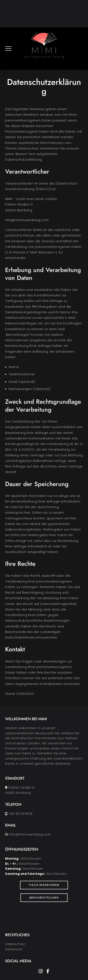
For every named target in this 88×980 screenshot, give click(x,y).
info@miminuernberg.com (30, 834)
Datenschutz (15, 944)
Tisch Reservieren (44, 885)
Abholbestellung (44, 898)
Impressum (14, 949)
